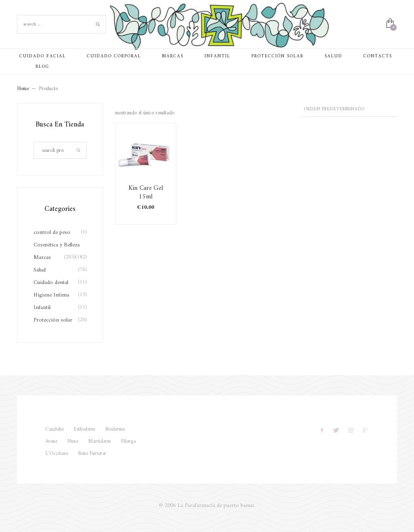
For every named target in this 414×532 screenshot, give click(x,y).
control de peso (52, 232)
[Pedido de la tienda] (349, 110)
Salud (40, 270)
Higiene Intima (51, 295)
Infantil (42, 308)
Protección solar (53, 320)
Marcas (42, 258)
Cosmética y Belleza (57, 245)
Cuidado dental (51, 283)
